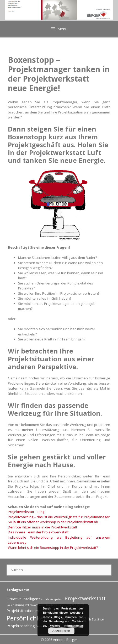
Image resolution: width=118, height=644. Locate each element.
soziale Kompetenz (52, 599)
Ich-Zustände (95, 619)
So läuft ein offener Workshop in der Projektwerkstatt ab (53, 522)
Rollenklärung (15, 605)
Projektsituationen (23, 611)
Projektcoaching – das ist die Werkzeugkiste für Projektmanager (59, 517)
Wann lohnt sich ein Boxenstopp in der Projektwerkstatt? (53, 548)
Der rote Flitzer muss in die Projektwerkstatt (42, 527)
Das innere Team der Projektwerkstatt (38, 532)
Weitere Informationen (66, 626)
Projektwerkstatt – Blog (26, 512)
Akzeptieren (61, 631)
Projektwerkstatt (85, 598)
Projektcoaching (21, 626)
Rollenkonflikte (34, 605)
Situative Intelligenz (23, 599)
